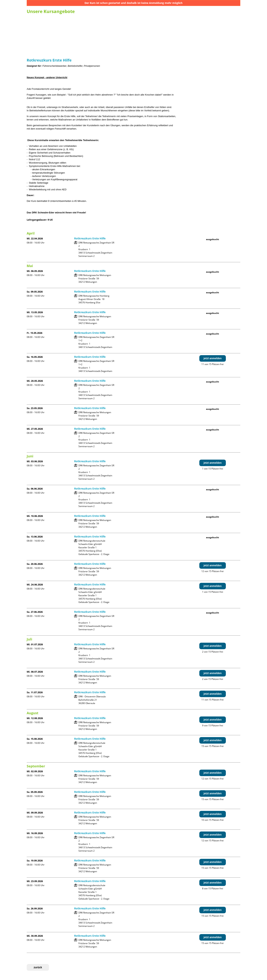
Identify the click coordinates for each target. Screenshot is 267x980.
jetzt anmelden (213, 358)
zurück (38, 967)
